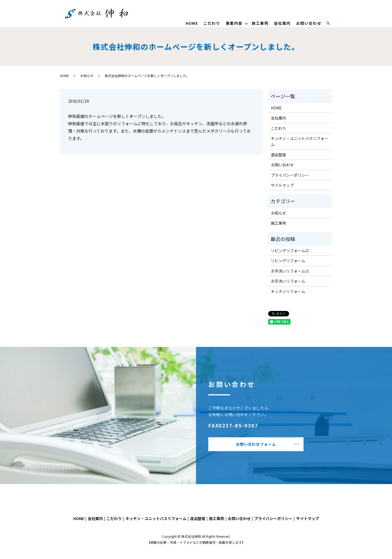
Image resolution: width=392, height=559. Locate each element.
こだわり (212, 23)
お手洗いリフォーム (288, 281)
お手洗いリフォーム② (290, 271)
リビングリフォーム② (290, 251)
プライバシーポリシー (290, 175)
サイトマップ (282, 185)
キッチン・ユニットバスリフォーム (299, 141)
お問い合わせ (309, 23)
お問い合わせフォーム (256, 444)
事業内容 (234, 23)
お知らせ (87, 76)
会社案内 (282, 23)
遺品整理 (278, 155)
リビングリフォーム (288, 261)
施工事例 (260, 23)
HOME (192, 23)
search (331, 23)
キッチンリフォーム (288, 291)
